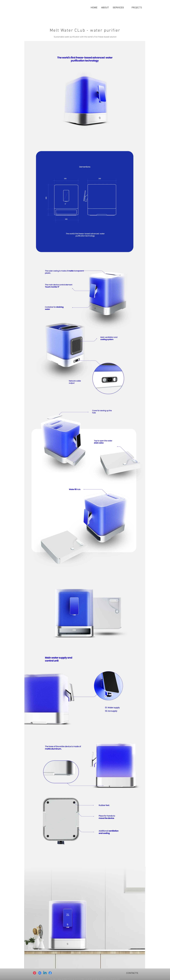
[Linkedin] (45, 973)
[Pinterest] (35, 973)
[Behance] (40, 973)
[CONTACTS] (132, 973)
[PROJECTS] (137, 8)
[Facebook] (50, 973)
